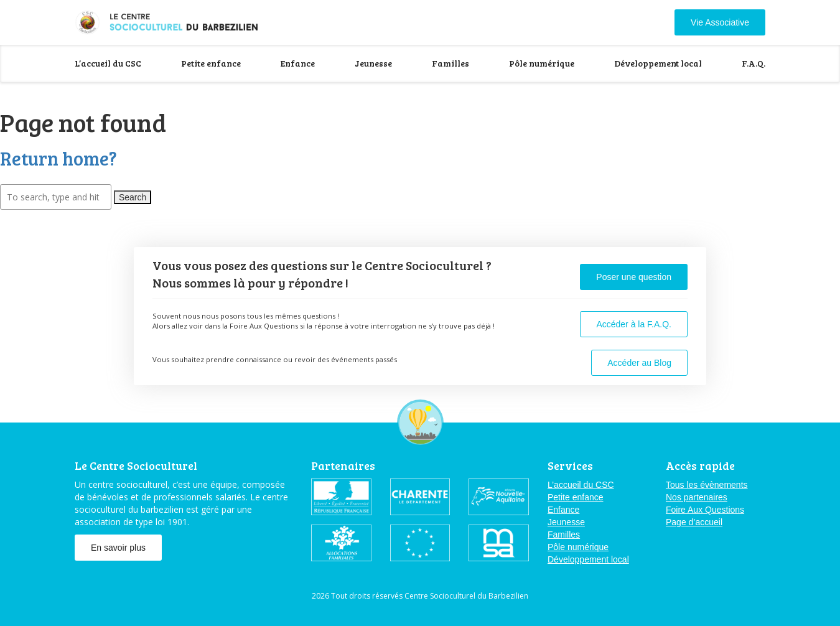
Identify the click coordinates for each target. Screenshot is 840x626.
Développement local (658, 63)
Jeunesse (373, 63)
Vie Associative (720, 22)
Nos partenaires (697, 497)
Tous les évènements (707, 485)
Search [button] (133, 197)
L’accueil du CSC (108, 63)
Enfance (298, 63)
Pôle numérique (542, 63)
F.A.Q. (754, 63)
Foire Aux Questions (705, 510)
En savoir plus (118, 548)
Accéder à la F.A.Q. (634, 324)
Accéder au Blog (639, 363)
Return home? (58, 158)
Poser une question (634, 277)
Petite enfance (211, 63)
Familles (450, 63)
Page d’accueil (694, 522)
